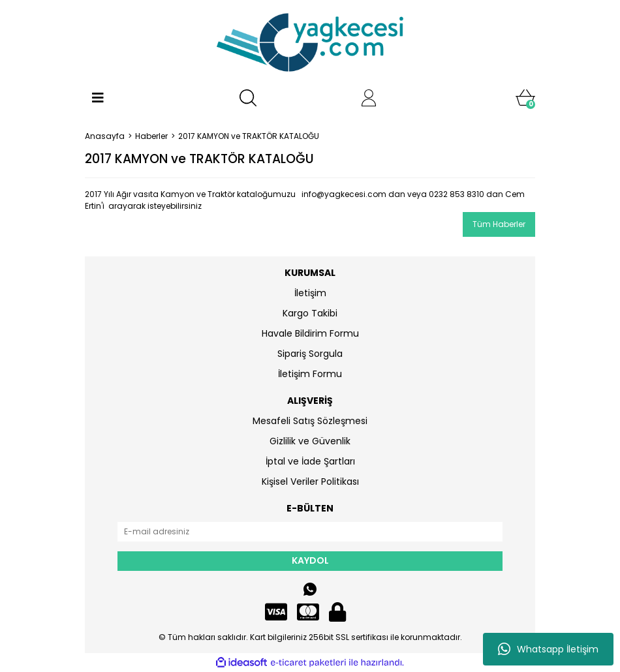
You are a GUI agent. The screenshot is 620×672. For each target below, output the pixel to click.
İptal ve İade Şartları (310, 461)
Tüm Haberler (499, 224)
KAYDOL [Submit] (310, 560)
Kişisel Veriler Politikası (310, 481)
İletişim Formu (310, 374)
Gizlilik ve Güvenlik (310, 441)
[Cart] (525, 98)
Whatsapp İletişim (548, 649)
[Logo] (310, 42)
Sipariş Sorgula (310, 354)
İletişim (310, 293)
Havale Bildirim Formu (310, 333)
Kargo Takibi (310, 313)
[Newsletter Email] (310, 532)
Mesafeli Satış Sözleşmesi (310, 421)
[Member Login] (369, 98)
